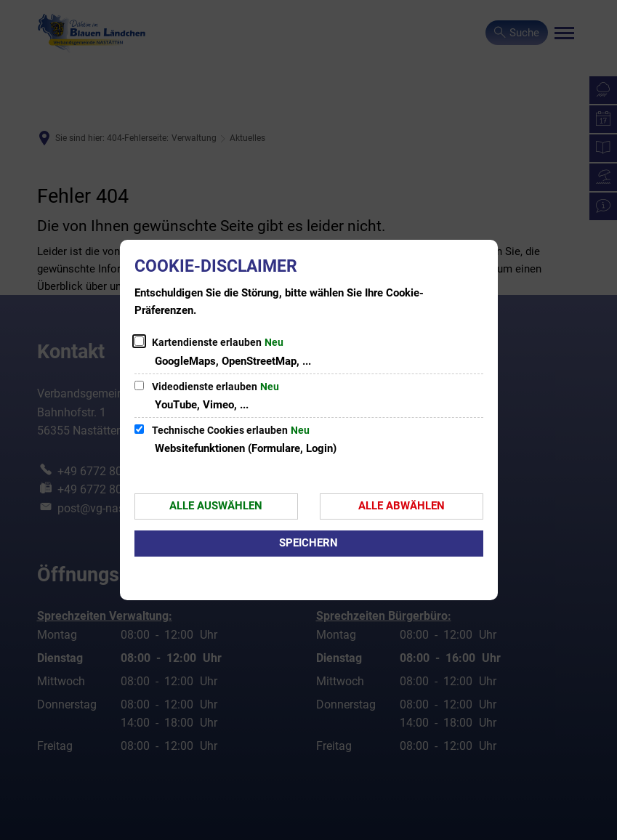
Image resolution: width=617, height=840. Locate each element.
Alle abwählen (402, 506)
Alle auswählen (216, 506)
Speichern (308, 543)
